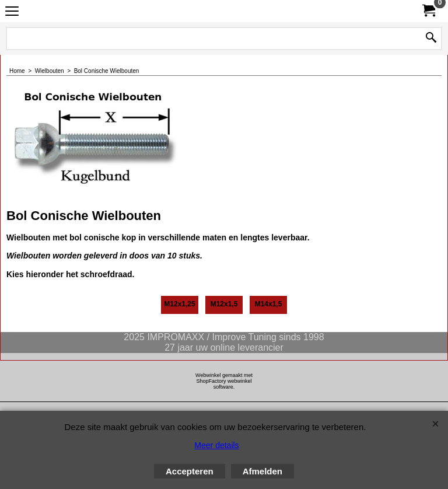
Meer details (216, 445)
